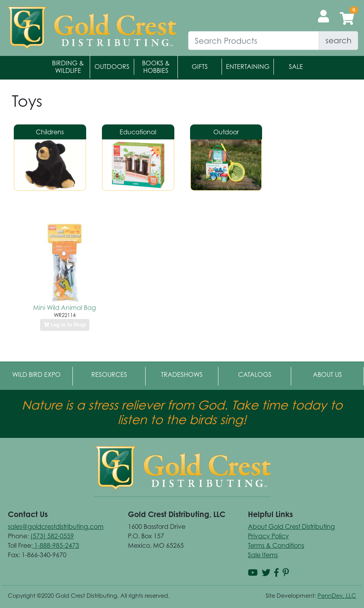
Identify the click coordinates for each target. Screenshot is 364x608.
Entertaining (248, 67)
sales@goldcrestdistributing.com (56, 526)
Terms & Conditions (276, 545)
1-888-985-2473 (56, 545)
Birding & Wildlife (68, 67)
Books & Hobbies (156, 67)
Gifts (200, 67)
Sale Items (263, 555)
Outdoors (112, 67)
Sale (296, 67)
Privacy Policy (268, 536)
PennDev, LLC (337, 596)
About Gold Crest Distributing (291, 526)
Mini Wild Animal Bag (65, 308)
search (338, 40)
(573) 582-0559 (52, 536)
